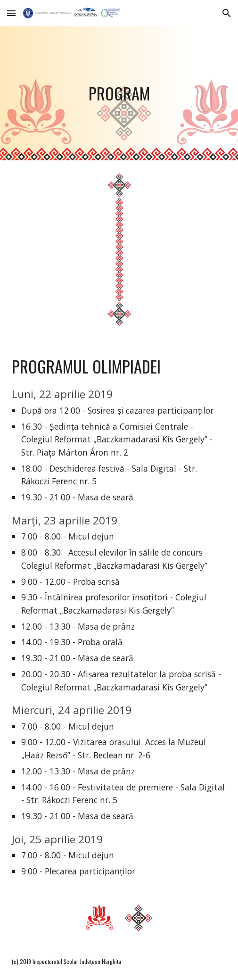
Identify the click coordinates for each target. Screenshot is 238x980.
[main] (119, 94)
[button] (11, 13)
